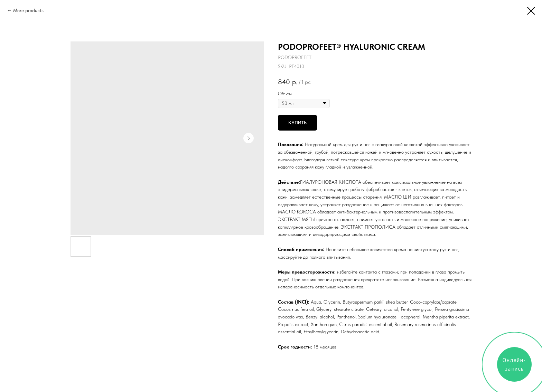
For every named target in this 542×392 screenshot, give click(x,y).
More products (28, 10)
